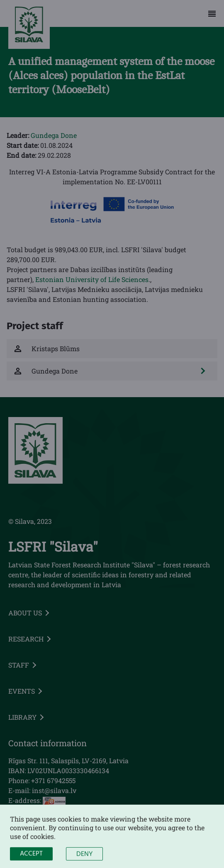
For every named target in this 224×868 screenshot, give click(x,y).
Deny (84, 859)
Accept (31, 858)
